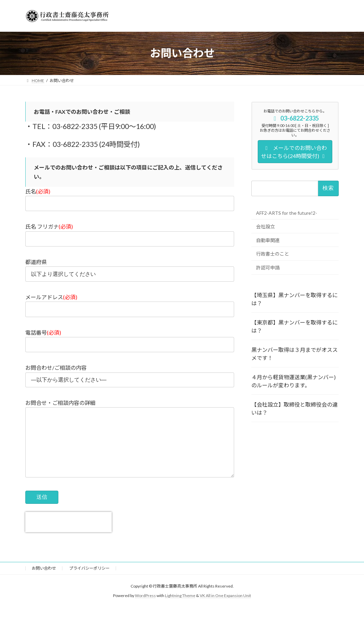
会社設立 (265, 226)
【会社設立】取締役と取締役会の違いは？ (295, 408)
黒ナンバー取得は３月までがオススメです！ (295, 353)
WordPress (145, 609)
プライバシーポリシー (89, 582)
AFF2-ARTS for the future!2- (287, 213)
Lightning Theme (180, 609)
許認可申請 (268, 267)
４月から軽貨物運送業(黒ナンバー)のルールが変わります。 (293, 381)
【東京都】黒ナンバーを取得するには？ (295, 326)
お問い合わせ (44, 582)
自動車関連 (268, 240)
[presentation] (68, 536)
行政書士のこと (273, 254)
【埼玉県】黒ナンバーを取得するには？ (295, 299)
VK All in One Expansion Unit (225, 609)
